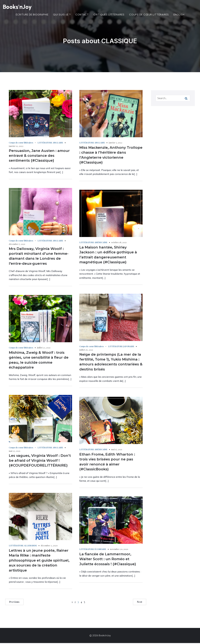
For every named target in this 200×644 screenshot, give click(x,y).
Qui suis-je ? (62, 15)
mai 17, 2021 (117, 450)
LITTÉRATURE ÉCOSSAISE (93, 550)
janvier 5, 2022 (115, 143)
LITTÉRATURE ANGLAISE (50, 143)
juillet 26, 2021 (86, 351)
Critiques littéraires (109, 15)
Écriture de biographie (32, 15)
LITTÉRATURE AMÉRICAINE (93, 243)
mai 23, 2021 (15, 452)
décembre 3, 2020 (49, 546)
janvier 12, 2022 (16, 147)
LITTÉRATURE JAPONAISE (121, 347)
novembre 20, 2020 (119, 550)
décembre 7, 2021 (17, 245)
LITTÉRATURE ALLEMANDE (23, 546)
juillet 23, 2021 (44, 348)
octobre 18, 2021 (119, 243)
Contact (82, 15)
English (179, 15)
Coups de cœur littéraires (149, 15)
